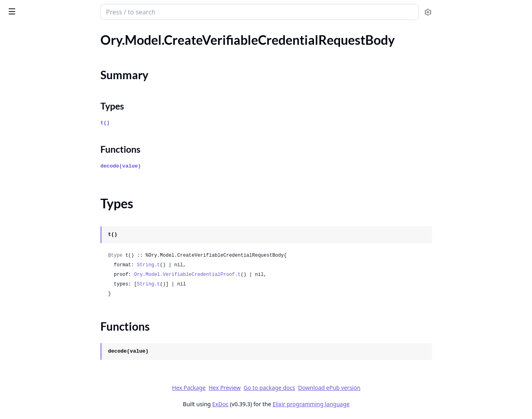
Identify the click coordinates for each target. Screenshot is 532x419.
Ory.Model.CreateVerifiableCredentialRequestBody (57, 61)
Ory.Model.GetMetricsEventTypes (53, 390)
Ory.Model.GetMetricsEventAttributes (57, 379)
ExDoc (280, 404)
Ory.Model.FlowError (35, 303)
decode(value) (181, 166)
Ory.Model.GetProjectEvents (46, 411)
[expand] (112, 41)
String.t (208, 265)
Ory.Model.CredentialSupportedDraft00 (57, 152)
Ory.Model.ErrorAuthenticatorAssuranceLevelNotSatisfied (57, 228)
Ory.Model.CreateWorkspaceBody (53, 120)
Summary (27, 75)
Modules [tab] (48, 33)
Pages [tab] (14, 33)
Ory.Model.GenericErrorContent (51, 325)
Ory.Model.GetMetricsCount (46, 368)
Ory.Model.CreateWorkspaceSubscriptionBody (57, 141)
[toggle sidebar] (109, 11)
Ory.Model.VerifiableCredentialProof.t (247, 275)
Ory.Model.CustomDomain (43, 163)
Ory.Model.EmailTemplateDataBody (55, 217)
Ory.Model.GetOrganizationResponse (57, 400)
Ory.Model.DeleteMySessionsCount (55, 174)
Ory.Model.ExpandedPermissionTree (56, 292)
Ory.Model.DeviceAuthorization (50, 185)
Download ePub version (389, 388)
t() (165, 123)
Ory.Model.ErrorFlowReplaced (48, 249)
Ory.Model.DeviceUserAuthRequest (55, 195)
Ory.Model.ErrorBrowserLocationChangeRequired (57, 238)
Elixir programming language (371, 404)
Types (22, 85)
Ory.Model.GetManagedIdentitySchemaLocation (57, 357)
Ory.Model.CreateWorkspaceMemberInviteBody (57, 131)
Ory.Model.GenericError (39, 314)
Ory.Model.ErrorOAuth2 (40, 271)
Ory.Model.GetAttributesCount (49, 346)
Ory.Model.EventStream (39, 282)
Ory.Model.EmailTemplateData (48, 206)
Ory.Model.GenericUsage (40, 336)
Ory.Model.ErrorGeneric (39, 260)
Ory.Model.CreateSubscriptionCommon (57, 51)
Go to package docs (329, 388)
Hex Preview (284, 388)
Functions (28, 95)
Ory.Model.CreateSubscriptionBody (55, 40)
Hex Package (248, 388)
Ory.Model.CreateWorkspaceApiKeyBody (57, 109)
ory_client (23, 8)
